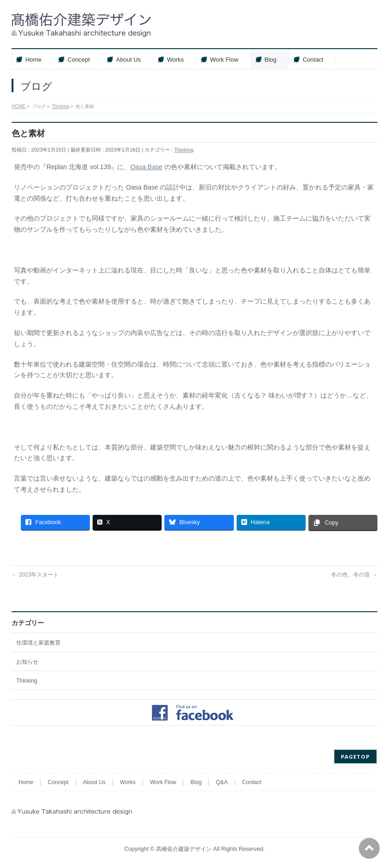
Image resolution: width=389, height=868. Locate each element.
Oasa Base (146, 167)
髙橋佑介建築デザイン (184, 849)
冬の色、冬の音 (354, 575)
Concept (58, 782)
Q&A (222, 782)
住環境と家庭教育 (38, 643)
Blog (196, 782)
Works (128, 782)
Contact (252, 782)
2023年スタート (35, 575)
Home (26, 782)
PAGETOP (355, 757)
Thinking (184, 150)
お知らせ (27, 662)
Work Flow (163, 782)
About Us (94, 782)
